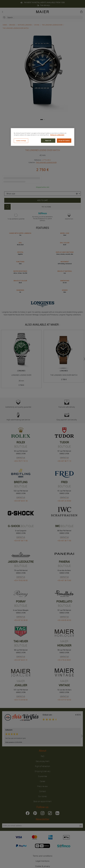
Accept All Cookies (64, 141)
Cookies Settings (21, 141)
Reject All (48, 141)
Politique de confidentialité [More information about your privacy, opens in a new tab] (57, 135)
